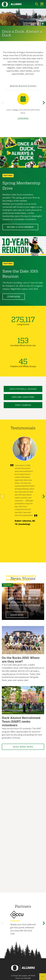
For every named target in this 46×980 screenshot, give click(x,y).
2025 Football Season (23, 389)
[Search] (36, 4)
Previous (3, 105)
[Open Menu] (42, 4)
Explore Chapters (23, 397)
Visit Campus (23, 405)
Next (44, 105)
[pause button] (43, 24)
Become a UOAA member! (20, 227)
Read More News (23, 747)
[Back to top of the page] (43, 977)
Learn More (14, 297)
